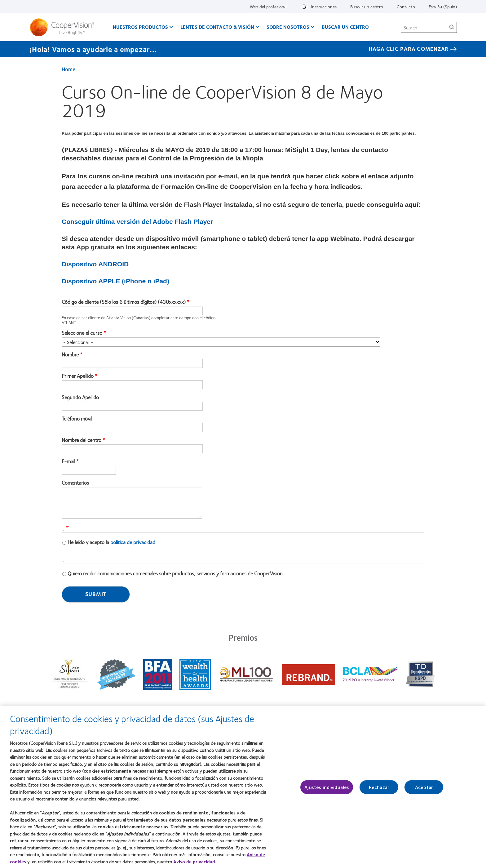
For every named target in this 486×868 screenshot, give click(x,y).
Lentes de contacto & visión (217, 27)
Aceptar (424, 790)
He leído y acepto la (112, 542)
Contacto (406, 7)
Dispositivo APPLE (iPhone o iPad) (115, 281)
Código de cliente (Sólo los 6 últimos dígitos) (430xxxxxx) (124, 302)
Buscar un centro (367, 7)
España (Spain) (443, 7)
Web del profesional (269, 7)
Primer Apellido (78, 376)
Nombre (70, 355)
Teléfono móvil (77, 419)
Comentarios (75, 483)
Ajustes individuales (327, 790)
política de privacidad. (133, 542)
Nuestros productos (140, 27)
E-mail (68, 461)
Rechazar (379, 790)
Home (68, 69)
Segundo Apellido (80, 397)
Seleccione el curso (82, 333)
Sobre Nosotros (288, 27)
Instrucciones (324, 7)
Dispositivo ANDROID (95, 264)
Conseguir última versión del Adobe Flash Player (137, 222)
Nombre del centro (82, 440)
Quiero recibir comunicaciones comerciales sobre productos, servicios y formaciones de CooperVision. (176, 573)
